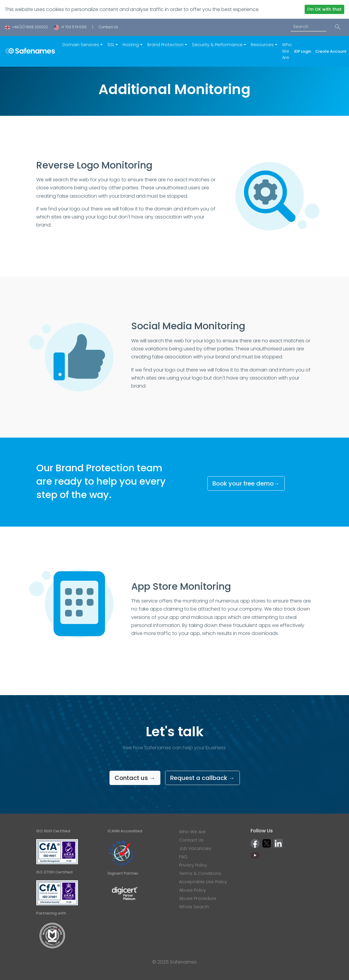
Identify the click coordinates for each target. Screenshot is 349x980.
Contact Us (108, 27)
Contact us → (135, 778)
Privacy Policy (193, 865)
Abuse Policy (193, 890)
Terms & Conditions (200, 873)
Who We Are (287, 51)
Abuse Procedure (198, 898)
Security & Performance (217, 45)
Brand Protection (165, 45)
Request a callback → (202, 778)
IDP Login (304, 51)
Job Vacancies (195, 848)
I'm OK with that (324, 9)
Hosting (131, 45)
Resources (262, 45)
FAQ (183, 857)
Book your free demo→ (246, 483)
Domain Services (81, 45)
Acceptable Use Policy (203, 882)
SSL (111, 45)
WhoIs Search (194, 907)
